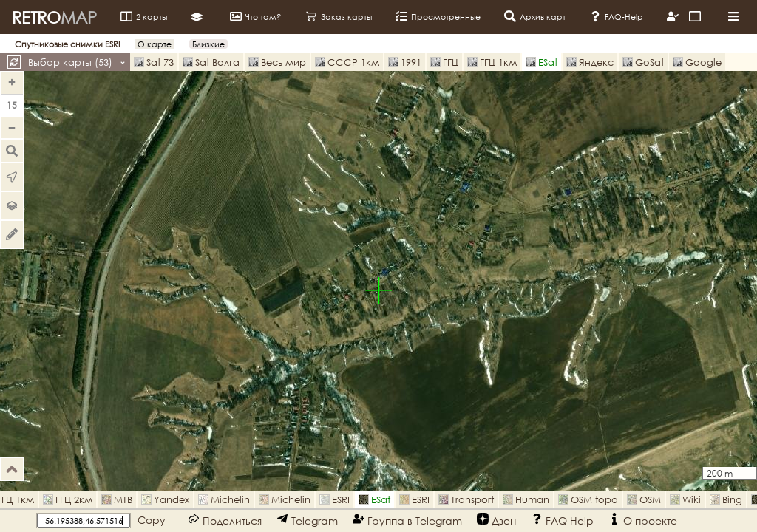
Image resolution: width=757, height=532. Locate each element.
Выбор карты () (77, 62)
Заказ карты (339, 16)
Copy (152, 520)
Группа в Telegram (407, 520)
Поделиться (225, 520)
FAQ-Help (616, 16)
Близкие (208, 44)
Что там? (256, 16)
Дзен (496, 520)
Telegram (307, 520)
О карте (155, 44)
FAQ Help (562, 520)
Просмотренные (438, 16)
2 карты (144, 16)
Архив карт (535, 16)
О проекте (643, 520)
